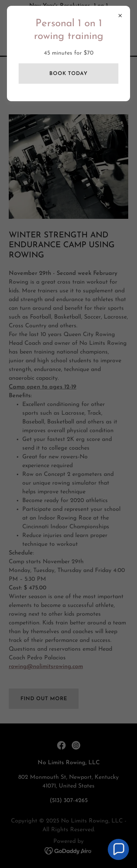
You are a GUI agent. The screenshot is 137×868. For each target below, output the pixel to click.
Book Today (68, 74)
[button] (119, 850)
